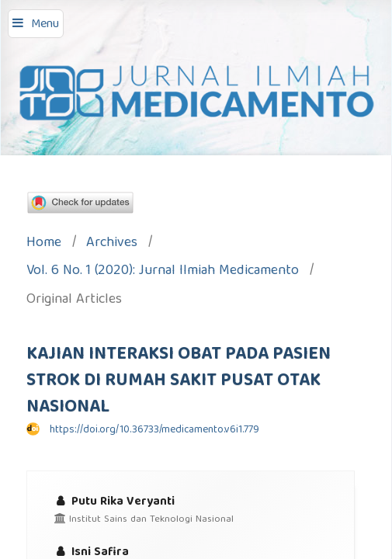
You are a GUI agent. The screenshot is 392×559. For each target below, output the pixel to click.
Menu (45, 25)
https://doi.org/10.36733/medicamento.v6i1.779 (154, 430)
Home (44, 244)
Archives (112, 244)
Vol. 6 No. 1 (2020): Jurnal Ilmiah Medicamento (163, 272)
